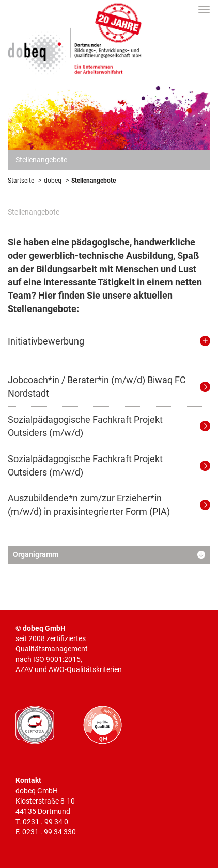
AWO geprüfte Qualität (103, 725)
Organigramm (36, 555)
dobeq (53, 181)
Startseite (21, 181)
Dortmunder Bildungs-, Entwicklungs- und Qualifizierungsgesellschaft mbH (75, 37)
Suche (188, 10)
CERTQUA (35, 725)
